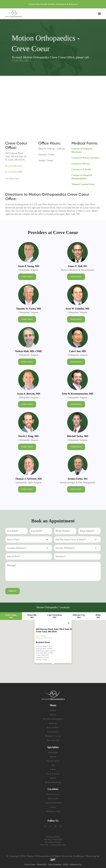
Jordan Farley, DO (78, 479)
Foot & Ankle (53, 774)
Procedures (53, 732)
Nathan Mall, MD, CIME (28, 351)
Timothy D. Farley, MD (28, 309)
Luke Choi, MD (78, 351)
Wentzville (53, 799)
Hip (53, 765)
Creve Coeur (53, 794)
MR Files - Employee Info (53, 845)
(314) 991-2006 (15, 172)
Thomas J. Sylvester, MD (28, 479)
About (53, 715)
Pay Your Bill (53, 740)
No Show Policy (53, 842)
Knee (53, 770)
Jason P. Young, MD (28, 266)
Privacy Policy (53, 837)
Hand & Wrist (53, 761)
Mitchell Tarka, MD (77, 436)
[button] (53, 646)
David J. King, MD (29, 436)
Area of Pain (53, 728)
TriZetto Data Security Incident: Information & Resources (53, 4)
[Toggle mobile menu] (99, 14)
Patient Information (53, 719)
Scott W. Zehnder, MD (77, 309)
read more (27, 277)
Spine (53, 778)
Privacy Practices (53, 840)
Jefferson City (53, 812)
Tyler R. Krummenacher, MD (78, 394)
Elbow (53, 757)
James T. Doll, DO (78, 266)
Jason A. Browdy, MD (29, 394)
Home (53, 711)
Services (53, 724)
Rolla (53, 807)
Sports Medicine (53, 782)
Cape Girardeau (53, 803)
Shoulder (53, 753)
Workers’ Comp (53, 736)
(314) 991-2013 (21, 60)
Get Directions (12, 178)
